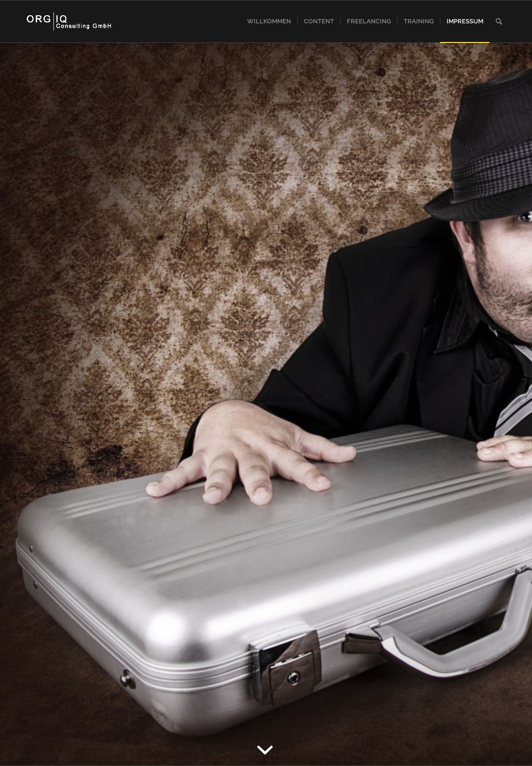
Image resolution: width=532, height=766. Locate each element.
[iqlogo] (70, 21)
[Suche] (499, 21)
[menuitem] (269, 21)
